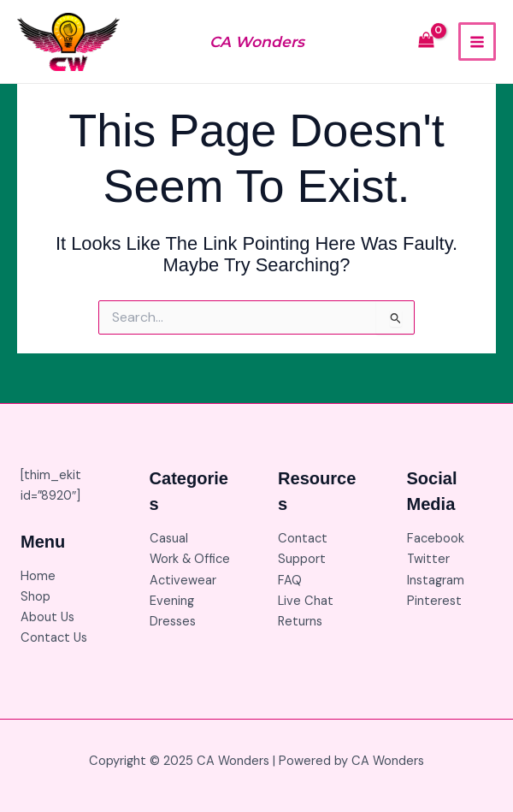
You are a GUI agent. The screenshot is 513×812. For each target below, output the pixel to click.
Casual (169, 539)
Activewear (183, 581)
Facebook (436, 539)
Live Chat (306, 601)
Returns (300, 622)
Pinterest (434, 601)
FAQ (290, 581)
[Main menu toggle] (477, 41)
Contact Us (54, 638)
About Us (47, 617)
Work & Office (190, 559)
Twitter (428, 559)
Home (38, 576)
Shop (35, 597)
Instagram (436, 581)
